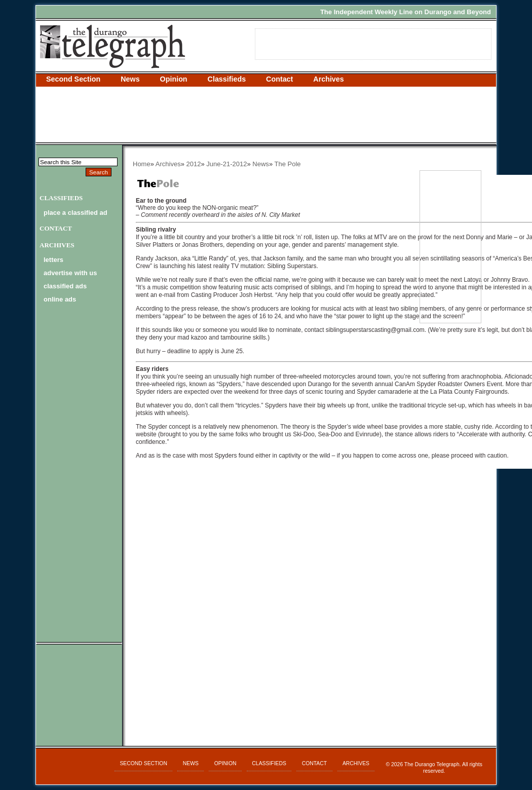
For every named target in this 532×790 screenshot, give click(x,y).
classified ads (65, 286)
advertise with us (70, 273)
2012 (194, 164)
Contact (279, 79)
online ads (60, 299)
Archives (328, 79)
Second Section (73, 79)
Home (142, 164)
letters (53, 260)
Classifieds (227, 79)
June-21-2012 (226, 164)
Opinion (174, 79)
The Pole (287, 164)
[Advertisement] (266, 115)
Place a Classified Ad (75, 213)
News (130, 79)
